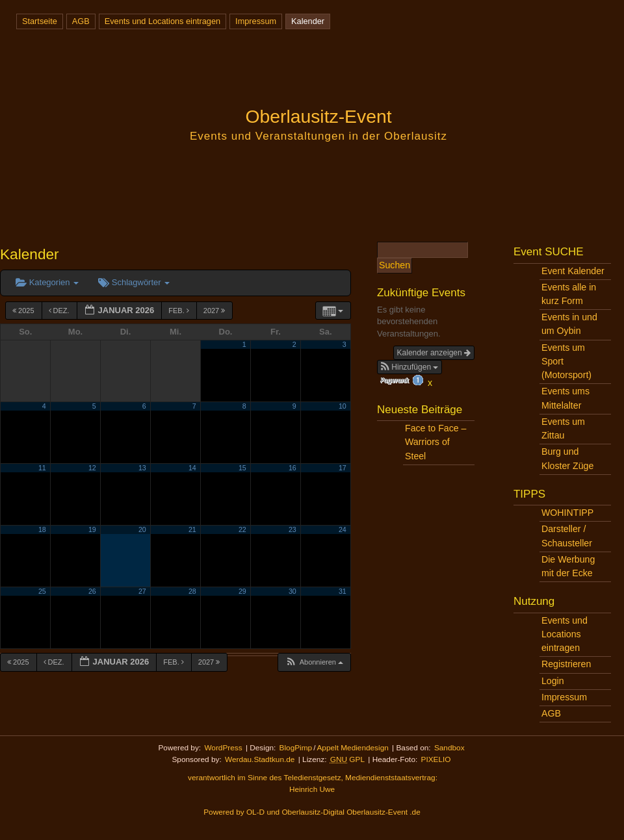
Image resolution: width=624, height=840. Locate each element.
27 (142, 591)
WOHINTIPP (567, 513)
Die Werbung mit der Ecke (568, 566)
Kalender (308, 21)
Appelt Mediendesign (352, 748)
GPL (347, 759)
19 (92, 529)
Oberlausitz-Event (318, 116)
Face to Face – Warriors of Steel (435, 442)
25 (42, 591)
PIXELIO (436, 759)
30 (292, 591)
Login (553, 681)
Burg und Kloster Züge (567, 458)
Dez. (60, 311)
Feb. (180, 311)
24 (343, 529)
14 (192, 468)
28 (192, 591)
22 (242, 529)
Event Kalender (573, 271)
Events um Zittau (563, 428)
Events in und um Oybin (569, 324)
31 (343, 591)
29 (242, 591)
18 (42, 529)
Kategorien (47, 282)
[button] (314, 662)
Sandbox (449, 748)
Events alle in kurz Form (569, 294)
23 (292, 529)
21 (192, 529)
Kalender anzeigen (434, 353)
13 (142, 468)
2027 (215, 311)
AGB (81, 21)
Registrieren (566, 664)
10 (343, 406)
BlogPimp (296, 748)
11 (42, 468)
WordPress (223, 748)
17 (343, 468)
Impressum (256, 21)
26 (92, 591)
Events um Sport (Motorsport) (566, 361)
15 (242, 468)
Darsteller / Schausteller (567, 536)
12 (92, 468)
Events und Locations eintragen (162, 21)
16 (292, 468)
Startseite (40, 21)
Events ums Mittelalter (565, 398)
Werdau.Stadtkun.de (260, 759)
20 (142, 529)
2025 (24, 311)
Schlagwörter (134, 282)
